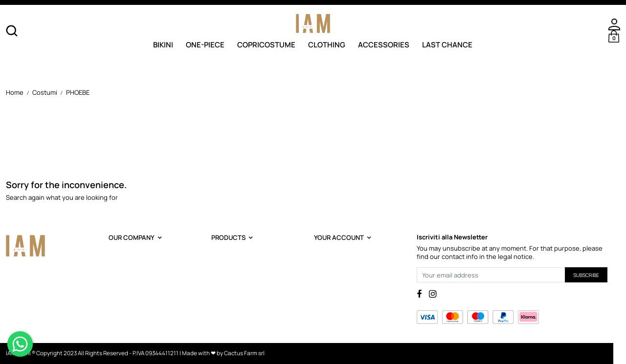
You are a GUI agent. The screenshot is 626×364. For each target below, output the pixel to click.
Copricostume (266, 44)
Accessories (384, 44)
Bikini (163, 44)
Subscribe (586, 275)
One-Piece (205, 44)
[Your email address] (491, 275)
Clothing (327, 44)
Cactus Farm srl (244, 353)
